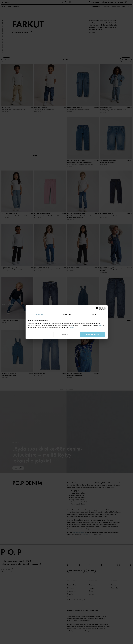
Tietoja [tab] (94, 314)
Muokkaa (66, 334)
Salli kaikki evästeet (93, 334)
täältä (101, 325)
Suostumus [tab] (39, 314)
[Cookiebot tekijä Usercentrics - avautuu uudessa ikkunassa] (97, 308)
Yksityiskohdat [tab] (66, 314)
